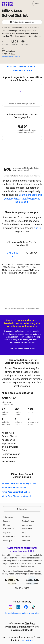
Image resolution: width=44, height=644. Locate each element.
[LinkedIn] (18, 607)
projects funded (32, 581)
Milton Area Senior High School (16, 492)
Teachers (30, 623)
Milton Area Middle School (14, 488)
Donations (17, 70)
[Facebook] (26, 607)
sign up (38, 228)
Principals (11, 627)
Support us (7, 533)
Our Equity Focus (28, 521)
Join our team (27, 525)
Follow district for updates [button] (22, 22)
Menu (37, 4)
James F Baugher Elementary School (19, 483)
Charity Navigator (22, 574)
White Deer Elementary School (16, 496)
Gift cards (6, 525)
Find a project (8, 517)
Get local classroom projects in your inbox (22, 613)
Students (22, 67)
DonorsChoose (7, 4)
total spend (12, 253)
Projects (12, 67)
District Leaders (25, 627)
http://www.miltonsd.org (11, 56)
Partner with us (8, 529)
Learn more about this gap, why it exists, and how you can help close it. (23, 198)
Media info (26, 537)
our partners (27, 640)
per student (32, 253)
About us (25, 517)
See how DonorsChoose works (22, 348)
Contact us (26, 541)
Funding (32, 67)
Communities (27, 529)
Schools (28, 70)
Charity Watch (8, 574)
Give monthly (7, 521)
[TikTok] (33, 607)
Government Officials (22, 630)
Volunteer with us (9, 537)
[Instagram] (11, 607)
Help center (22, 509)
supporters (12, 581)
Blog (24, 533)
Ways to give (7, 541)
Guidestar (37, 574)
